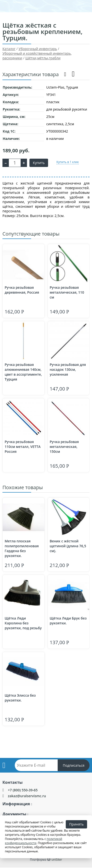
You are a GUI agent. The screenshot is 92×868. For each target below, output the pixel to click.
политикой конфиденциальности (34, 841)
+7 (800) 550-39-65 (23, 790)
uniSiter (57, 860)
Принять (76, 824)
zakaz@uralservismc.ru (27, 796)
